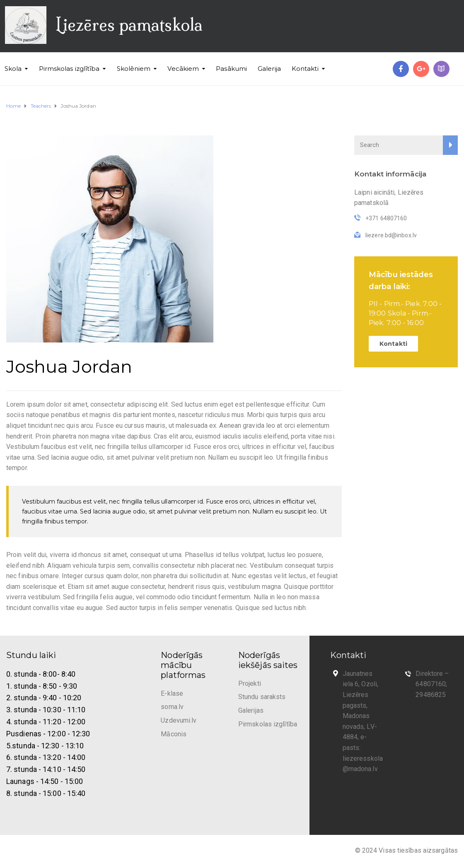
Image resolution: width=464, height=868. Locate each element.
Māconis (174, 734)
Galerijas (251, 710)
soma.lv (172, 707)
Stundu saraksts (262, 697)
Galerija (269, 69)
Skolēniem (134, 69)
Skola (13, 69)
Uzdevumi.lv (179, 720)
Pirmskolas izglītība (69, 69)
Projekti (250, 684)
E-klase (172, 693)
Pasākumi (231, 69)
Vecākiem (183, 69)
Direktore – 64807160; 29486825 (432, 684)
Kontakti (305, 69)
